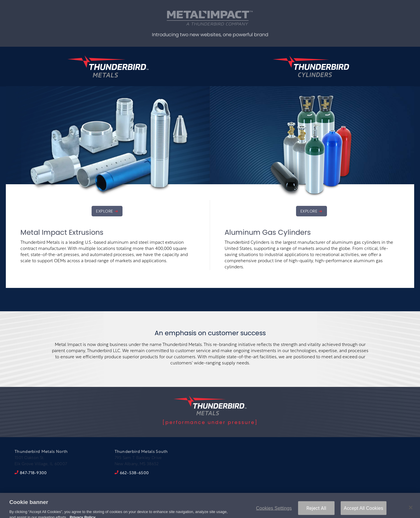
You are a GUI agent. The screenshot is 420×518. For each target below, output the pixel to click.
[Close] (411, 509)
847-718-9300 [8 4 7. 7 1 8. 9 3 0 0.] (33, 473)
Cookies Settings (274, 510)
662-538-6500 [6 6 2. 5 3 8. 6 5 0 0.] (134, 473)
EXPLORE (105, 211)
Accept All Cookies (364, 510)
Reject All (316, 510)
